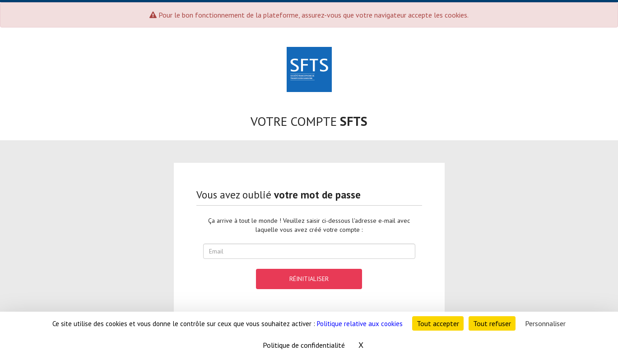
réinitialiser (309, 279)
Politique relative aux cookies (360, 324)
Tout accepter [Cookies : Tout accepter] (438, 323)
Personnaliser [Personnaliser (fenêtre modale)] (545, 323)
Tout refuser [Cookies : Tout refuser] (492, 323)
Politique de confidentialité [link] (304, 345)
